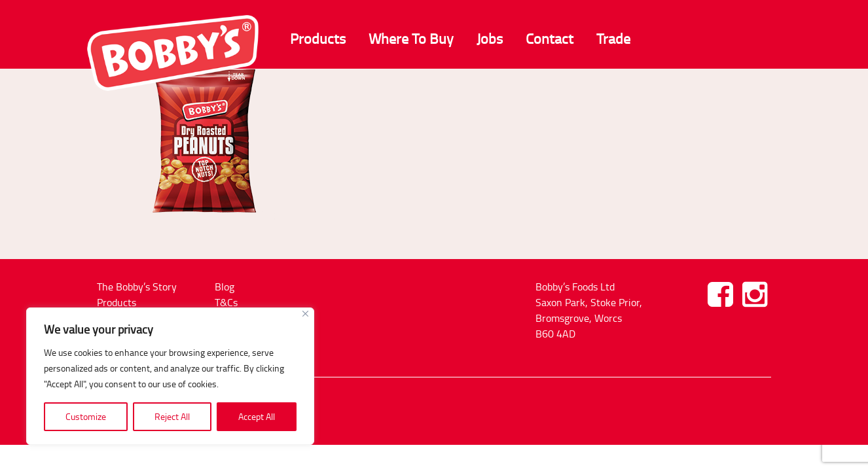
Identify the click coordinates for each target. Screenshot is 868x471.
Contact (550, 39)
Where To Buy (411, 39)
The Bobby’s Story (137, 287)
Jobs (490, 39)
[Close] (305, 314)
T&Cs (226, 302)
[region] (170, 376)
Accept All (257, 416)
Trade (613, 39)
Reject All (172, 416)
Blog (225, 287)
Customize (86, 416)
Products (318, 39)
